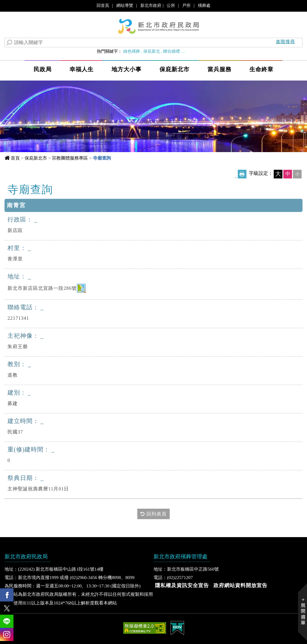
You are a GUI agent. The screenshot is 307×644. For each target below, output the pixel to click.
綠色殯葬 (132, 51)
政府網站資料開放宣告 (240, 585)
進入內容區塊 (15, 6)
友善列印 (242, 174)
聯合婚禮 (171, 51)
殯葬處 (204, 5)
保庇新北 (152, 51)
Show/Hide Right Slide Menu (303, 612)
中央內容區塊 (31, 189)
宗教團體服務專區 (70, 158)
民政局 (43, 69)
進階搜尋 (285, 41)
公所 (171, 5)
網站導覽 (125, 5)
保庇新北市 (174, 69)
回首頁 (103, 5)
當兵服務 (219, 69)
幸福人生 (82, 69)
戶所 (186, 5)
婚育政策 (192, 51)
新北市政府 (151, 5)
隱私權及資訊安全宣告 (182, 585)
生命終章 (261, 69)
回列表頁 (153, 514)
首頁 (15, 158)
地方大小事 (127, 69)
